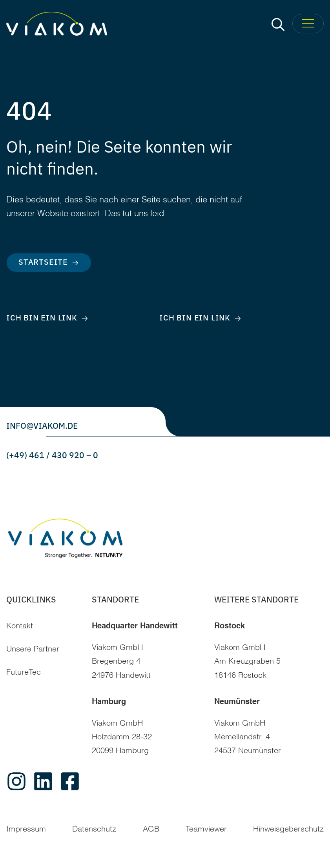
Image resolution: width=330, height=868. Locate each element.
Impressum (26, 830)
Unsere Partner (33, 650)
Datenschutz (94, 830)
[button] (278, 24)
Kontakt (20, 626)
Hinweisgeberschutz (288, 830)
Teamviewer (206, 830)
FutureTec (24, 673)
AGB (151, 830)
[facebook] (70, 781)
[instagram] (16, 781)
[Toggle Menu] (308, 24)
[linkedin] (43, 781)
